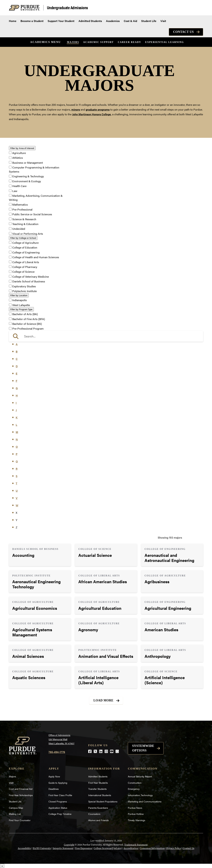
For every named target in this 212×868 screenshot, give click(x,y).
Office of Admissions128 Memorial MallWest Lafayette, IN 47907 (61, 739)
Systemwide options (143, 748)
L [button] (16, 425)
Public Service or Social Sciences (32, 214)
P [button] (17, 454)
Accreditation (131, 848)
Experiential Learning (165, 42)
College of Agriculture (25, 243)
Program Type (21, 309)
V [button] (17, 498)
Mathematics (20, 205)
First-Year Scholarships (21, 795)
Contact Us (183, 32)
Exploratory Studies (24, 286)
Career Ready (129, 42)
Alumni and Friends (98, 820)
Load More (104, 700)
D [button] (17, 366)
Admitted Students (90, 21)
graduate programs (98, 109)
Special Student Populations (103, 801)
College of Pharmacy (25, 267)
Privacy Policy (174, 848)
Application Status (58, 808)
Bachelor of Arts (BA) (25, 314)
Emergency (134, 789)
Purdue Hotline (136, 814)
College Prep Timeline (60, 814)
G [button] (17, 388)
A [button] (17, 344)
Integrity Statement (63, 848)
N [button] (17, 439)
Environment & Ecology (27, 181)
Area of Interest (22, 148)
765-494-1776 (57, 752)
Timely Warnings (137, 820)
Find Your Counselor (20, 820)
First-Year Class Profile (60, 795)
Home (13, 21)
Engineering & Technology (28, 176)
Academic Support (98, 42)
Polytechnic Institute (24, 291)
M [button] (17, 432)
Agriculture (19, 153)
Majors (73, 42)
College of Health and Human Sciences (36, 257)
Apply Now (54, 776)
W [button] (17, 505)
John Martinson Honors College (92, 114)
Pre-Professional (22, 209)
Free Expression (84, 848)
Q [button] (17, 461)
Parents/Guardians (98, 808)
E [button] (17, 373)
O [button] (17, 447)
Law (15, 191)
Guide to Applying (58, 783)
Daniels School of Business (29, 281)
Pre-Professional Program (28, 329)
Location (19, 295)
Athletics (18, 158)
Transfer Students (97, 789)
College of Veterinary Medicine (31, 277)
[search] (106, 336)
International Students (100, 795)
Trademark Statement (136, 845)
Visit (163, 21)
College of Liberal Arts (26, 262)
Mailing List (15, 814)
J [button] (16, 410)
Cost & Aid (130, 21)
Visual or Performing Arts (28, 234)
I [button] (16, 403)
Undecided (19, 229)
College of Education (25, 248)
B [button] (17, 351)
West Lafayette (21, 305)
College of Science (23, 272)
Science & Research (24, 219)
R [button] (17, 469)
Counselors (94, 814)
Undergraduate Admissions (67, 8)
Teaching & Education (25, 224)
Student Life (149, 21)
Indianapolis (20, 300)
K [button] (17, 417)
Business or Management (28, 163)
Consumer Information (152, 848)
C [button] (17, 359)
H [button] (17, 395)
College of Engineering (26, 252)
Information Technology (140, 795)
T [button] (16, 483)
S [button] (17, 476)
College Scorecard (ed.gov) (108, 848)
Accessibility (24, 848)
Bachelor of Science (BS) (27, 324)
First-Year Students (98, 783)
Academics (113, 21)
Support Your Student (61, 21)
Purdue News (135, 808)
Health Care (19, 186)
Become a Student (32, 21)
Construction (135, 783)
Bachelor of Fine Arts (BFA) (29, 319)
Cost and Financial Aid (21, 789)
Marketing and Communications (145, 801)
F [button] (16, 381)
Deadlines (54, 789)
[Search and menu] (199, 8)
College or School (23, 238)
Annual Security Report (140, 776)
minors (76, 109)
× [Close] (2, 866)
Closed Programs (58, 801)
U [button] (17, 491)
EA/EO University (42, 848)
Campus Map (16, 808)
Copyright (69, 845)
